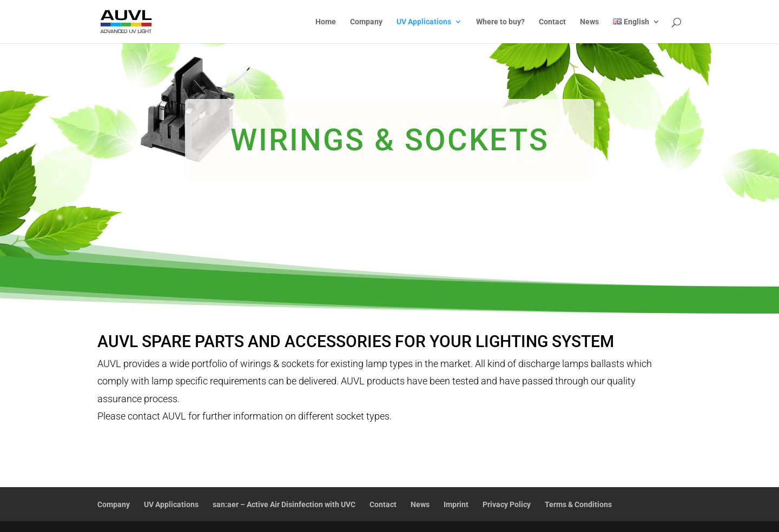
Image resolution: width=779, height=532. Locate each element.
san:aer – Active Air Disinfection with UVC (284, 504)
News (589, 22)
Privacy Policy (507, 504)
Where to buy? (500, 22)
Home (326, 22)
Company (366, 22)
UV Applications (424, 22)
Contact (552, 22)
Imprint (456, 504)
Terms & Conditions (578, 504)
